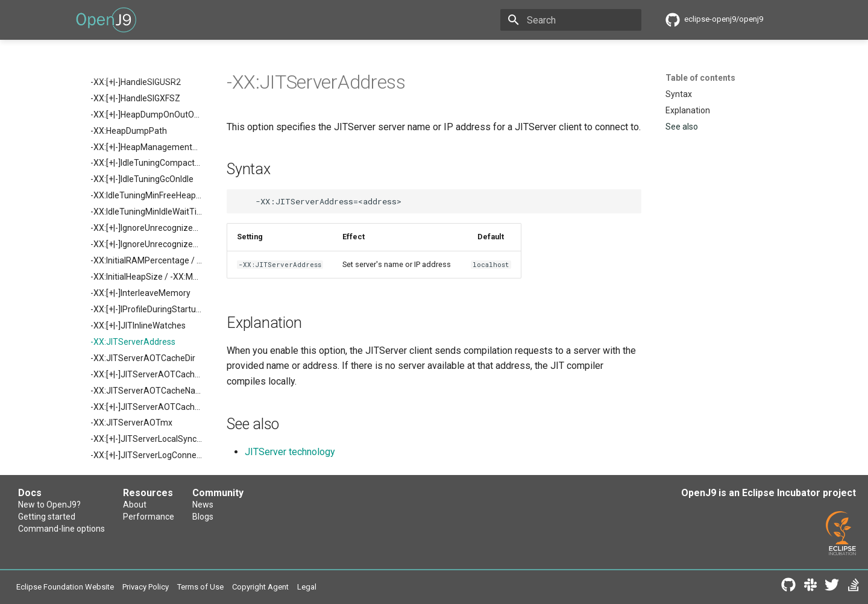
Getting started (47, 517)
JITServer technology (290, 452)
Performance (149, 517)
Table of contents (700, 78)
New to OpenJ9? (49, 505)
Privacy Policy (146, 587)
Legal (307, 587)
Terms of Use (200, 587)
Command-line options (61, 529)
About (135, 505)
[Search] (571, 20)
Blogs (203, 517)
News (203, 505)
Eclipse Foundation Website (65, 587)
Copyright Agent (260, 587)
